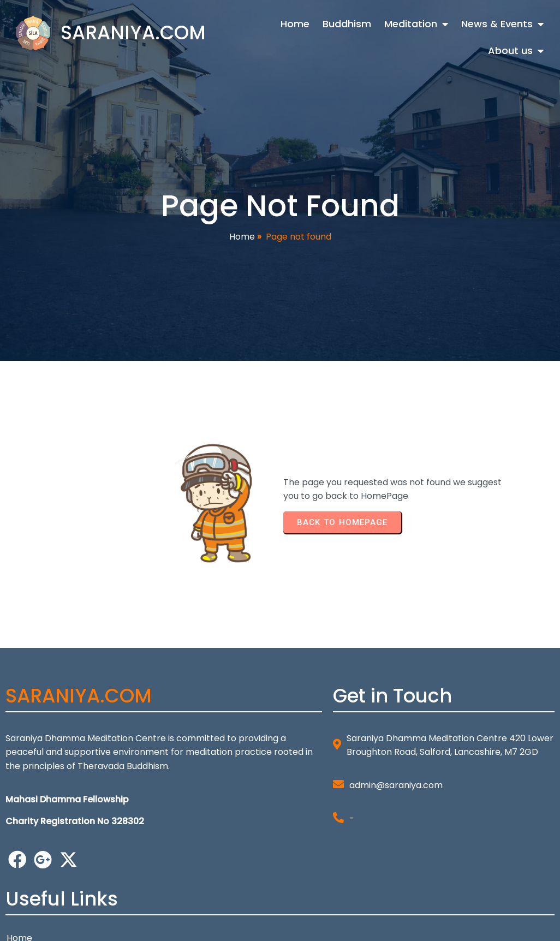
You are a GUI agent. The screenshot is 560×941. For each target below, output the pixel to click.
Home (242, 239)
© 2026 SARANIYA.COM (54, 925)
